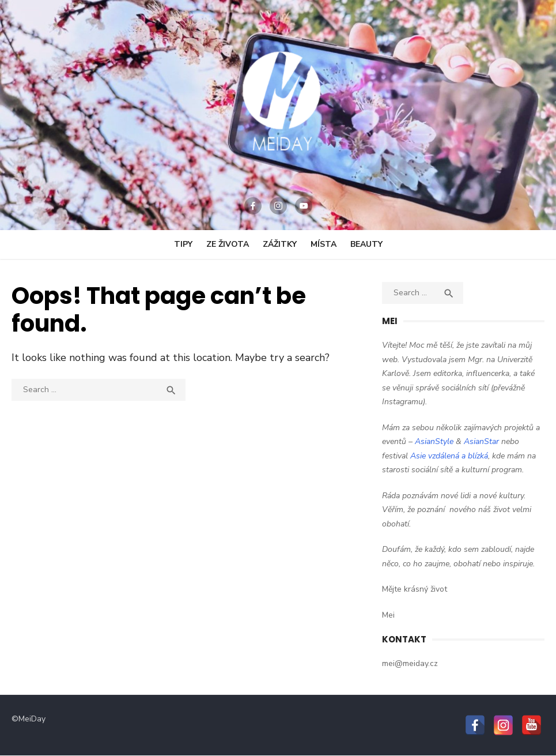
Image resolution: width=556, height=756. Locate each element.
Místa (324, 244)
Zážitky (280, 244)
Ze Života (228, 244)
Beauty (366, 244)
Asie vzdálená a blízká (449, 456)
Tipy (183, 244)
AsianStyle (434, 441)
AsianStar (481, 441)
